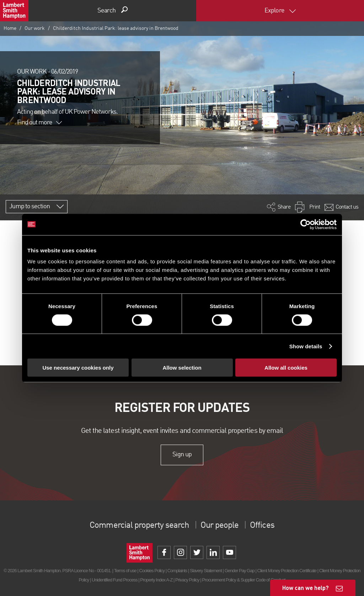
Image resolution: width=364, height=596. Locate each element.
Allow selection (182, 368)
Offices (262, 526)
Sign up (182, 455)
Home (10, 28)
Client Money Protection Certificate (287, 571)
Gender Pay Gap (240, 571)
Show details (306, 346)
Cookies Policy (152, 571)
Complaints (177, 571)
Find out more (39, 123)
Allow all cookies (286, 368)
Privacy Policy (187, 580)
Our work (35, 28)
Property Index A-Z (156, 580)
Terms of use (125, 571)
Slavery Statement (206, 571)
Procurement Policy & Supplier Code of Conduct (243, 580)
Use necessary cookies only (78, 368)
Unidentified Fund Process (114, 580)
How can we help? (306, 588)
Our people (220, 526)
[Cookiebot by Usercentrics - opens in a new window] (306, 224)
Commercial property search (139, 526)
